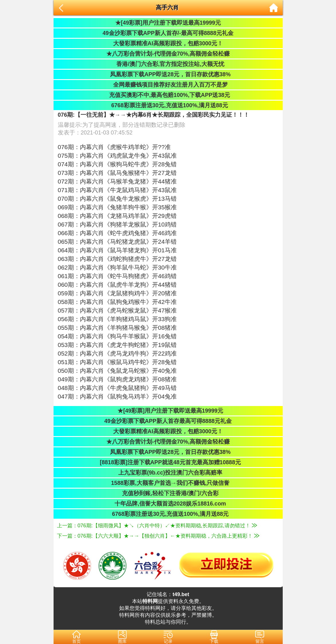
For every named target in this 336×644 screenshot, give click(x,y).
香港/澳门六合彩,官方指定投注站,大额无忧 (168, 64)
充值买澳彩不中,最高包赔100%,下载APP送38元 (168, 95)
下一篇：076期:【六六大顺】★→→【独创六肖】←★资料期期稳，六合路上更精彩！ (158, 536)
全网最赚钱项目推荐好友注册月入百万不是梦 (168, 85)
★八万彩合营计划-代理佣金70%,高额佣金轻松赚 (168, 54)
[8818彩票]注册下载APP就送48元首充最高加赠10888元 (168, 462)
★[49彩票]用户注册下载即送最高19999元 (168, 23)
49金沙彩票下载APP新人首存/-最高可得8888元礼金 (168, 33)
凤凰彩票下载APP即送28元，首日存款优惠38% (168, 74)
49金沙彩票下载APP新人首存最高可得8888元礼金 (168, 421)
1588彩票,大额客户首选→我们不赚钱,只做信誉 (168, 483)
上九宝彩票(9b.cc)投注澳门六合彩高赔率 (168, 473)
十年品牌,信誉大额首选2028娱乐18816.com (168, 504)
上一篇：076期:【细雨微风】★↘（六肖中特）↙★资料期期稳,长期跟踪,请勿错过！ (157, 526)
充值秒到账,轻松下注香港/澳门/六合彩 (168, 493)
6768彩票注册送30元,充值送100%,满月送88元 (168, 105)
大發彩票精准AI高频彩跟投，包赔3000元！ (168, 43)
